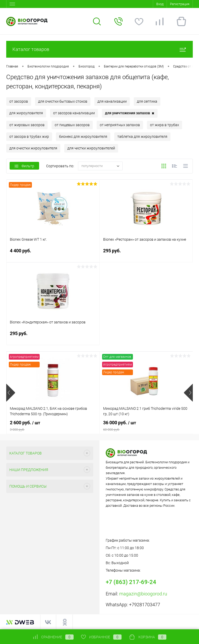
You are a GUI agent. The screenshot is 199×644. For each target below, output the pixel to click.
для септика (147, 101)
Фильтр (24, 166)
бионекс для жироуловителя (83, 137)
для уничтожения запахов (130, 113)
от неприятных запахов (120, 125)
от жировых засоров (27, 125)
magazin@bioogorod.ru (143, 594)
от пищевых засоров (72, 125)
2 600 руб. (53, 426)
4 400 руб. (53, 254)
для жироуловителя (26, 113)
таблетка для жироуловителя (142, 137)
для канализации (112, 101)
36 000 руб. (146, 426)
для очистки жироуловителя (33, 148)
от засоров (19, 101)
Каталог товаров (99, 49)
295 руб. (146, 254)
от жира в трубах (165, 125)
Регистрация (180, 4)
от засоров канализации (74, 113)
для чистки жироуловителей (91, 148)
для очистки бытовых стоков (63, 101)
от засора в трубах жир (29, 137)
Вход (160, 4)
